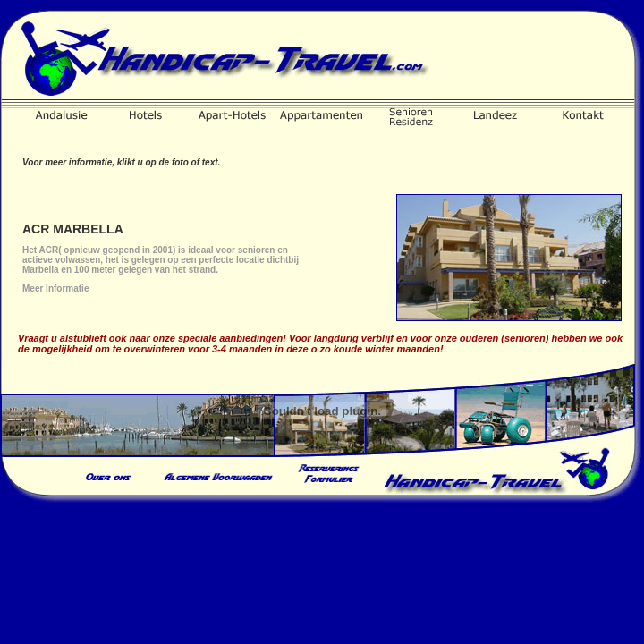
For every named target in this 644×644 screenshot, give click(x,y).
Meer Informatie (55, 288)
